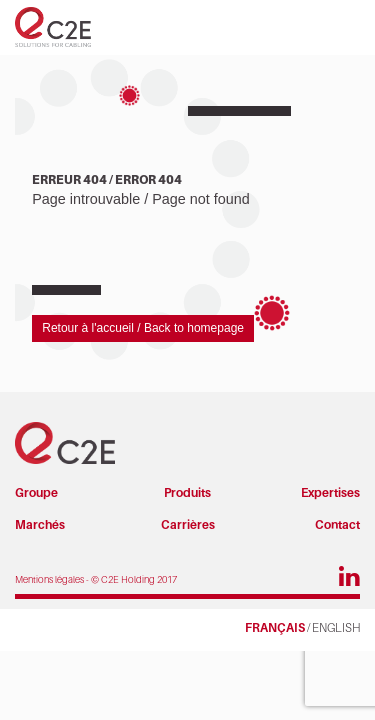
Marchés (40, 524)
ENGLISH (336, 627)
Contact (337, 524)
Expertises (330, 492)
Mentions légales (49, 579)
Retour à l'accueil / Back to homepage (143, 328)
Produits (187, 492)
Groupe (36, 492)
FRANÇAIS (275, 627)
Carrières (188, 524)
